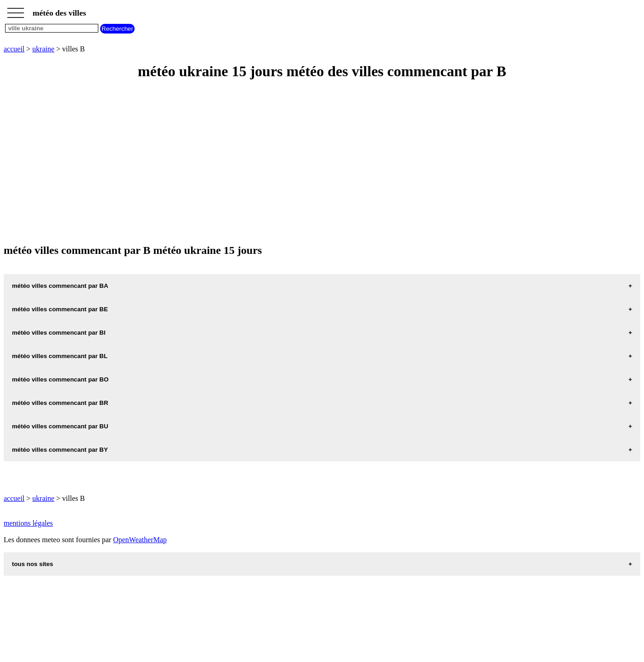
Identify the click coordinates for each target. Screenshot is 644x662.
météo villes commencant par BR (60, 403)
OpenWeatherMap (140, 540)
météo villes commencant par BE (60, 309)
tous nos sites (33, 564)
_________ (16, 10)
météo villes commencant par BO (60, 379)
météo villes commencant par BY (60, 450)
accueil (14, 49)
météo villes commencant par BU (60, 426)
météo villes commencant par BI (59, 333)
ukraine (43, 49)
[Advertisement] (279, 163)
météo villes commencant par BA (60, 286)
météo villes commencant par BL (60, 356)
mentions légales (28, 523)
